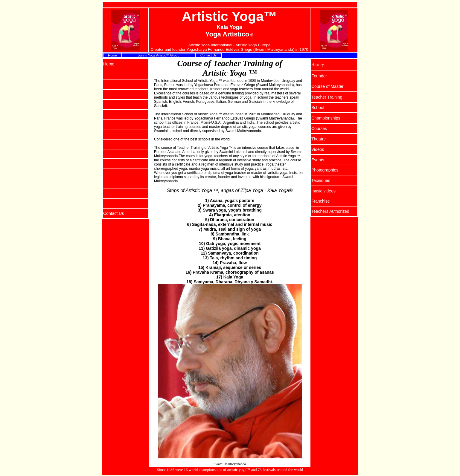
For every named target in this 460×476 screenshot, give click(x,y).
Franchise (320, 201)
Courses (319, 128)
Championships (326, 118)
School (318, 108)
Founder (319, 76)
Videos (318, 149)
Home (112, 55)
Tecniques (321, 180)
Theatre (319, 139)
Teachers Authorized (330, 211)
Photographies (325, 170)
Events (318, 160)
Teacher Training (327, 97)
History (318, 65)
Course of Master (327, 86)
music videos (323, 191)
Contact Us (208, 55)
